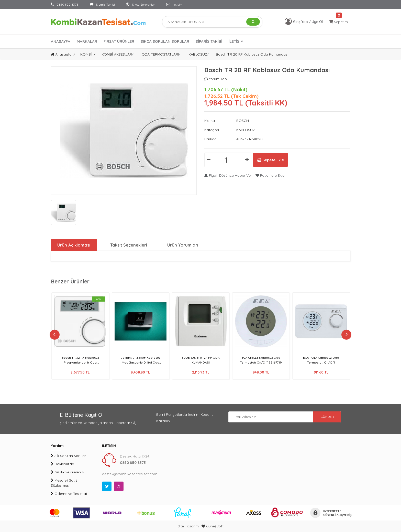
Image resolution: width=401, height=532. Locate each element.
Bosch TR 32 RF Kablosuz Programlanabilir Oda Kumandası (80, 362)
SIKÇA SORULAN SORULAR (165, 41)
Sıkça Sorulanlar (141, 4)
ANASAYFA (61, 41)
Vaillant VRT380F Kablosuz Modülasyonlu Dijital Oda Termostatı (140, 362)
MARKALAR (87, 41)
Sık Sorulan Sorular (68, 456)
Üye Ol (317, 22)
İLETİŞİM (236, 41)
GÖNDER (323, 418)
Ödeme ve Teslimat (69, 494)
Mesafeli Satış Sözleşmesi (64, 483)
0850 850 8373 (65, 4)
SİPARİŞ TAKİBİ (209, 41)
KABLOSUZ (198, 54)
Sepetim (338, 22)
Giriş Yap (301, 22)
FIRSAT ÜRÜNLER (119, 41)
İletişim (174, 4)
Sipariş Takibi (102, 4)
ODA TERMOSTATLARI (160, 54)
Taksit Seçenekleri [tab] (128, 245)
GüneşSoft (213, 526)
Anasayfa (61, 54)
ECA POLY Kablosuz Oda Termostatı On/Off (321, 360)
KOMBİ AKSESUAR (117, 54)
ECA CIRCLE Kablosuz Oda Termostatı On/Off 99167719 (261, 360)
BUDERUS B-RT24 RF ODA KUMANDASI (201, 360)
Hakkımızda (63, 464)
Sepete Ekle (277, 160)
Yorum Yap (216, 79)
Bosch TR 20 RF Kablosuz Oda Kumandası (252, 54)
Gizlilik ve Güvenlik (68, 472)
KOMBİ (86, 54)
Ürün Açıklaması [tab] (73, 245)
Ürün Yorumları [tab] (183, 245)
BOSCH (243, 121)
